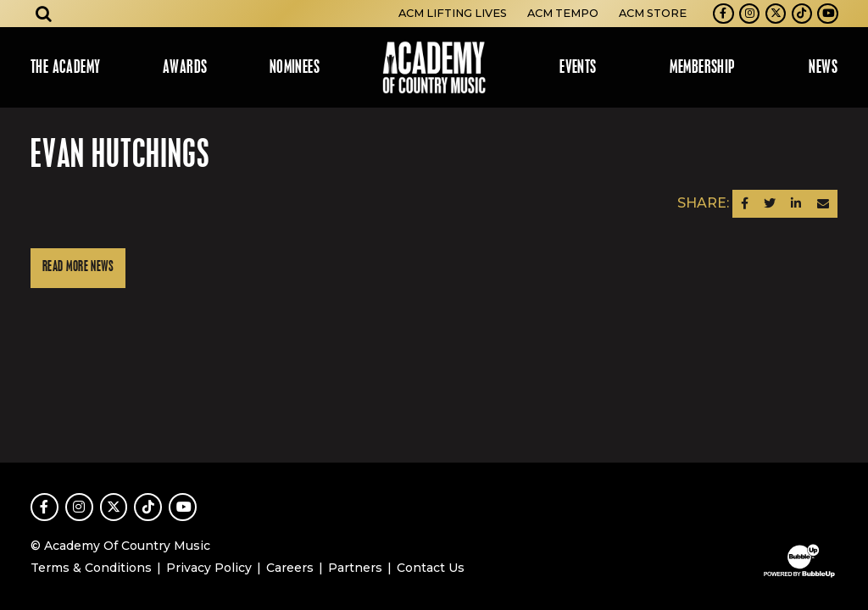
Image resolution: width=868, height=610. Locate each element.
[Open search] (44, 14)
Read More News (78, 267)
